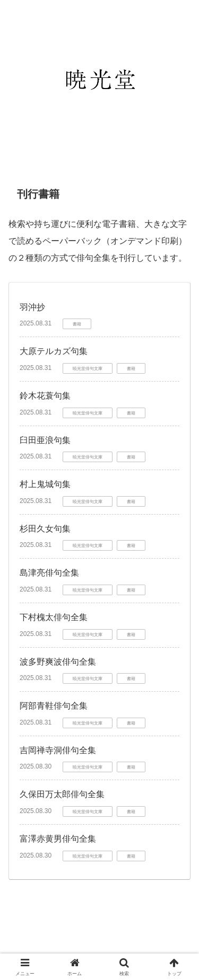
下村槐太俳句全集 (54, 617)
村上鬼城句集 (45, 484)
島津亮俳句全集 (49, 573)
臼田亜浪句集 (45, 440)
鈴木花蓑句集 (45, 396)
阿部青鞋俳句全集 (54, 706)
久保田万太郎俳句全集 (62, 794)
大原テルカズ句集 (54, 351)
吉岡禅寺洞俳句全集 (58, 750)
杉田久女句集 (45, 529)
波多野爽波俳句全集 (58, 662)
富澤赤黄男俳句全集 (58, 839)
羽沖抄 (32, 307)
